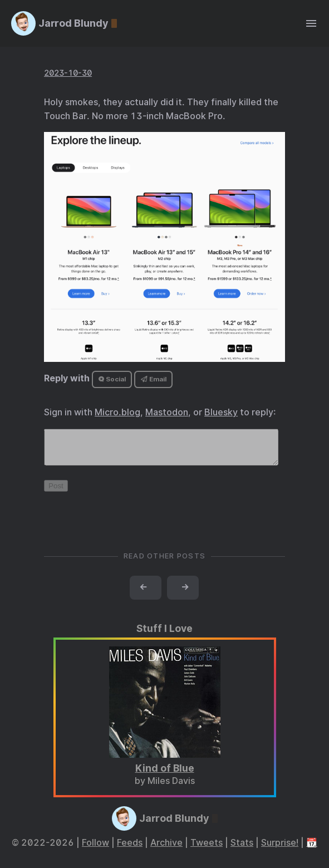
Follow (95, 849)
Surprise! (280, 849)
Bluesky (221, 412)
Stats (242, 849)
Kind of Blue (165, 775)
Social (112, 379)
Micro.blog (117, 412)
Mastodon (167, 412)
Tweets (207, 849)
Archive (166, 849)
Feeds (130, 849)
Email (154, 379)
